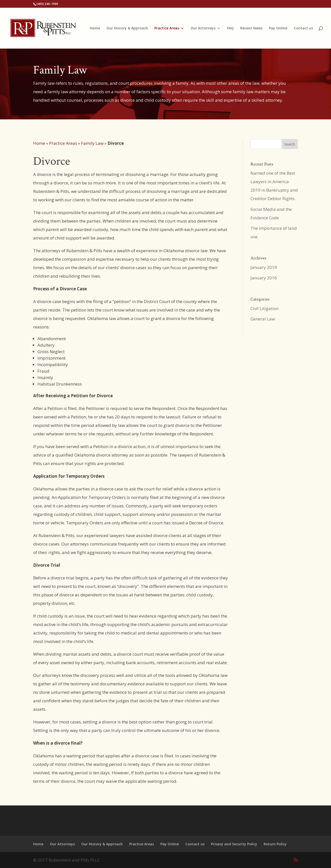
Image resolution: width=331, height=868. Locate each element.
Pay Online (278, 28)
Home (95, 28)
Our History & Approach (127, 28)
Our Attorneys (203, 28)
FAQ (230, 28)
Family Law (92, 143)
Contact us (303, 28)
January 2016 (264, 278)
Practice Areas (167, 28)
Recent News (251, 28)
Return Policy (275, 844)
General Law (263, 319)
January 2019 (264, 267)
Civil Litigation (265, 308)
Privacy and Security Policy (234, 844)
